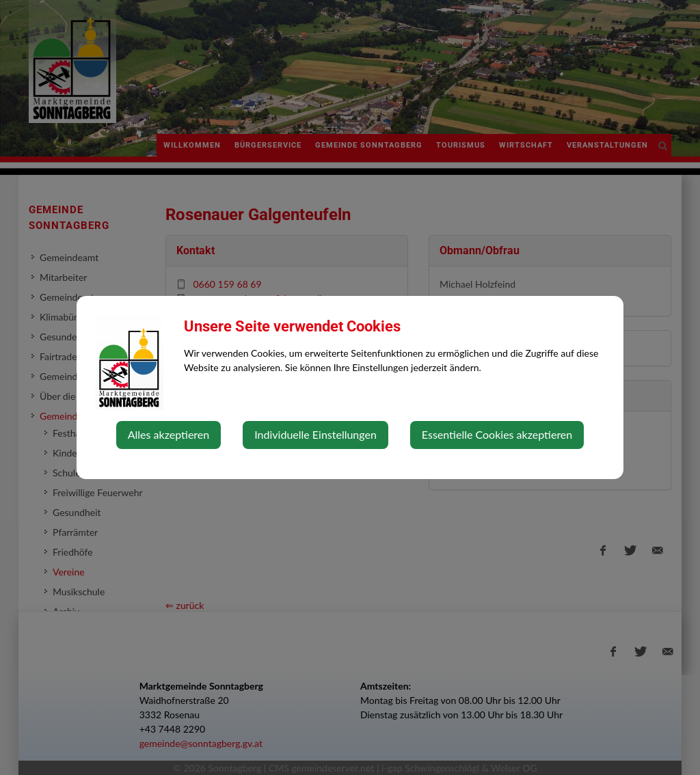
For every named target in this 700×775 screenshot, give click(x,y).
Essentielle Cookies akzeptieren (497, 434)
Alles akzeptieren (169, 434)
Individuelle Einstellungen (315, 434)
